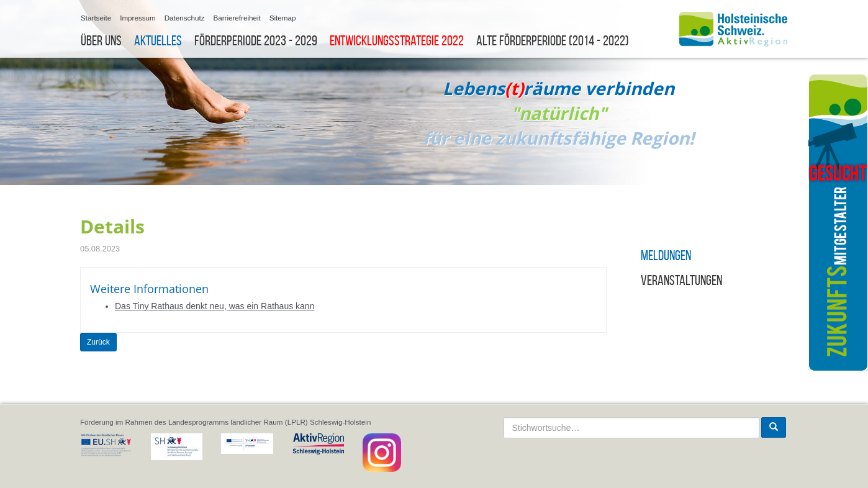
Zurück (98, 342)
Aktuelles (158, 41)
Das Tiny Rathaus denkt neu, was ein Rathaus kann (215, 306)
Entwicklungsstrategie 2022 (397, 41)
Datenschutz (185, 18)
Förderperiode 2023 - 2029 (256, 41)
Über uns (101, 41)
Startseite (96, 18)
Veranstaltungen (681, 280)
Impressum (138, 18)
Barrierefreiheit (237, 18)
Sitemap (283, 18)
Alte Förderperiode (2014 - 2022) (553, 41)
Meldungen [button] (666, 255)
